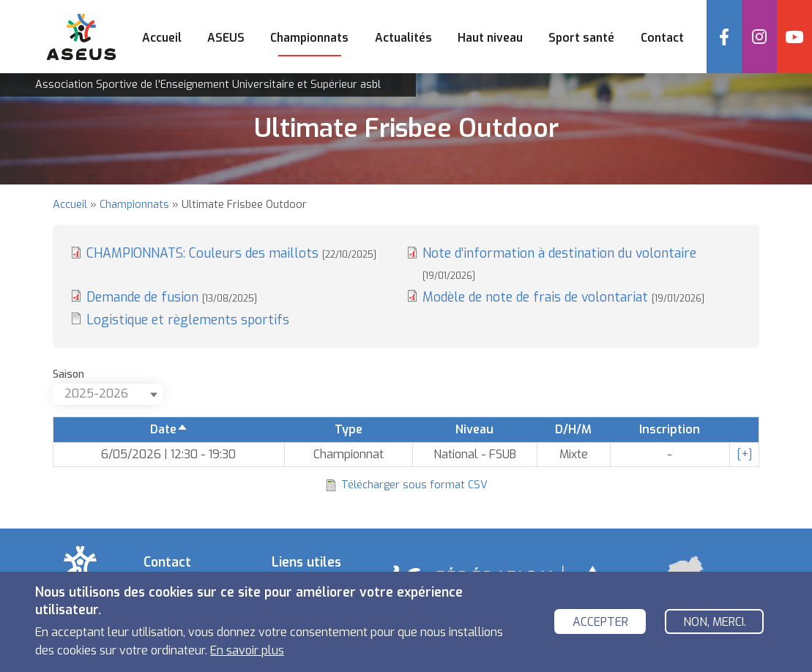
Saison (68, 374)
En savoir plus (247, 650)
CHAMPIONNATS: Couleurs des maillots (231, 253)
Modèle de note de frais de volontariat (563, 297)
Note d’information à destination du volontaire (559, 263)
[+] (745, 454)
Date (169, 429)
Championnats (134, 205)
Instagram (759, 37)
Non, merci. (715, 622)
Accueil (162, 38)
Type (349, 429)
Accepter (600, 622)
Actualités (403, 38)
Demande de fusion (172, 297)
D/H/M (573, 429)
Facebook (724, 37)
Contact (662, 38)
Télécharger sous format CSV (414, 485)
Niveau (474, 429)
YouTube (794, 37)
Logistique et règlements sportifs (188, 320)
